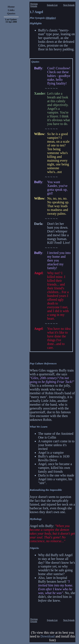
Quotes (11, 13)
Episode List (52, 5)
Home (11, 7)
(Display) (51, 18)
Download (48, 636)
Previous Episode (34, 5)
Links (11, 10)
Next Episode (69, 5)
